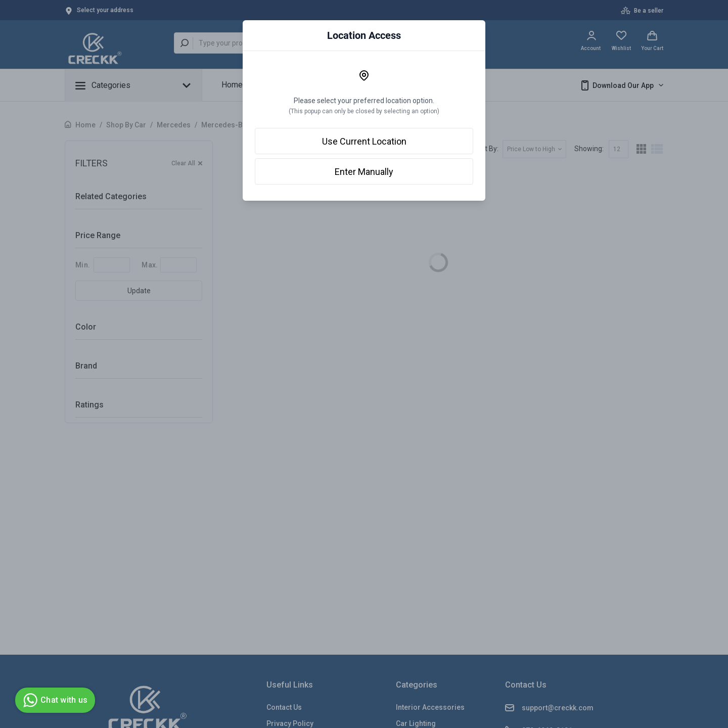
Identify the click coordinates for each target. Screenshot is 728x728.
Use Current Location (364, 141)
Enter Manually (364, 172)
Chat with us (54, 700)
